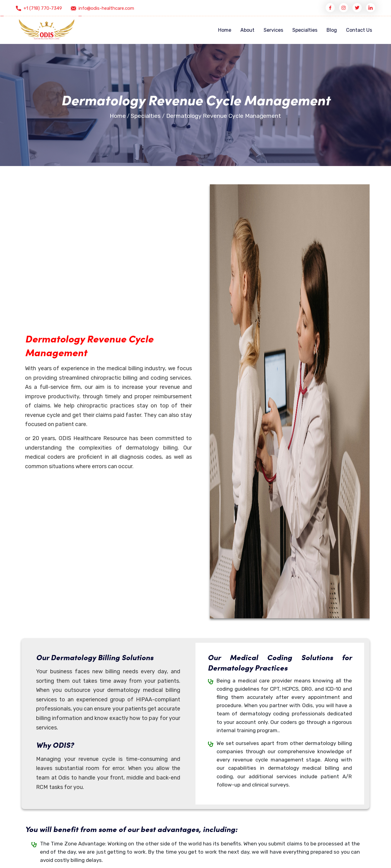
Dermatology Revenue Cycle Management (224, 116)
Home (225, 30)
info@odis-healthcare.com (106, 8)
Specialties (305, 30)
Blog (332, 30)
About (247, 30)
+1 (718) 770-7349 (43, 8)
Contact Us (359, 30)
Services (273, 30)
